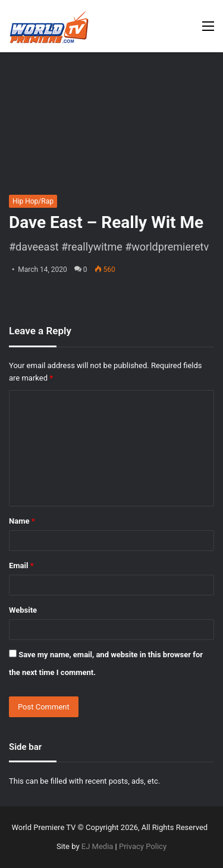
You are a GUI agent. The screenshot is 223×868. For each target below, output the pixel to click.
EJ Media (98, 846)
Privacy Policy (143, 846)
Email (21, 566)
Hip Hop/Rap (33, 201)
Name (22, 521)
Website (23, 610)
